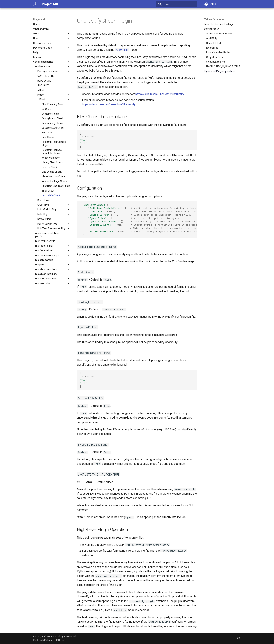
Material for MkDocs (54, 640)
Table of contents (214, 19)
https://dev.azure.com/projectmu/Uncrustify (109, 104)
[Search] (177, 4)
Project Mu (40, 19)
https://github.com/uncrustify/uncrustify (160, 94)
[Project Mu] (35, 4)
